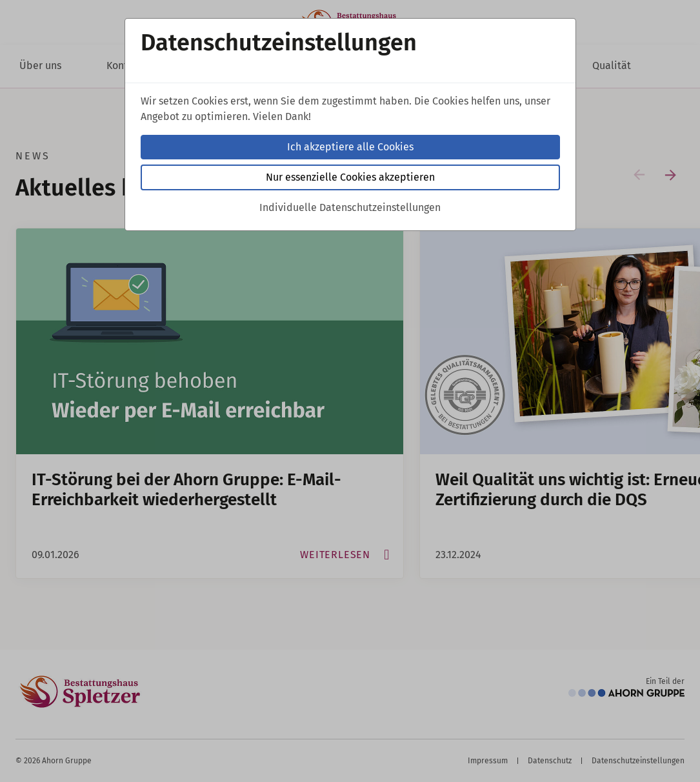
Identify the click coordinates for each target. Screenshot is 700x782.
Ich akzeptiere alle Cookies (350, 147)
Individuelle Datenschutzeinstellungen (350, 207)
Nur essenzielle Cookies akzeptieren (350, 177)
